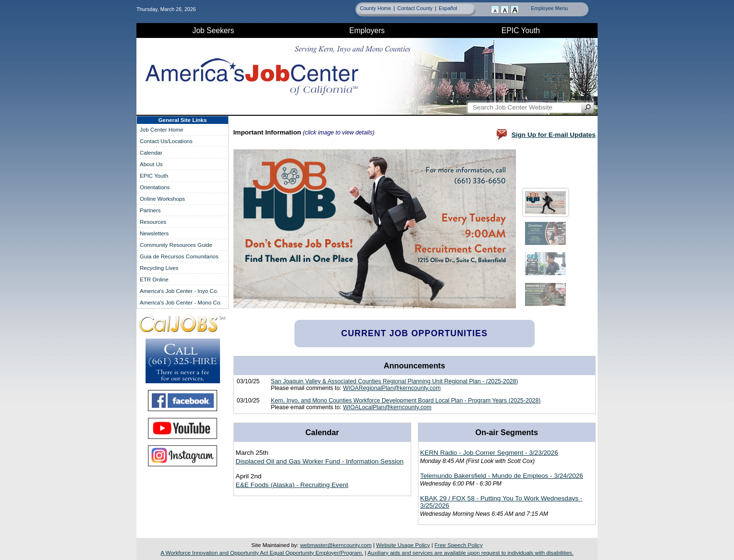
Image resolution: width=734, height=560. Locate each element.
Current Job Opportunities (414, 333)
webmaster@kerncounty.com (336, 545)
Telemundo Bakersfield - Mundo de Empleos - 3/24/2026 (502, 476)
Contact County (415, 8)
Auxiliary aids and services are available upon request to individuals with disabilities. (471, 553)
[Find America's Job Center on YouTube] (183, 428)
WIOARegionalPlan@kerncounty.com (392, 388)
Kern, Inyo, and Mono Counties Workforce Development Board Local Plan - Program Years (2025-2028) (406, 401)
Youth (521, 30)
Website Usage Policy (403, 545)
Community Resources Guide (176, 245)
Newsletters (154, 233)
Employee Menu (549, 8)
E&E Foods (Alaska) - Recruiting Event (292, 485)
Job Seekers (214, 30)
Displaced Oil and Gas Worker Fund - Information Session (320, 461)
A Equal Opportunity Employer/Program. (262, 553)
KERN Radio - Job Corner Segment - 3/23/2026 (489, 453)
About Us (151, 164)
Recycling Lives (159, 268)
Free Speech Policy (459, 545)
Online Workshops (162, 199)
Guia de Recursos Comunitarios (179, 256)
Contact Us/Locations (166, 141)
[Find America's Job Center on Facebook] (183, 401)
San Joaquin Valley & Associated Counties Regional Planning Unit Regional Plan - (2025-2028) (395, 381)
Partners (150, 210)
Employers (367, 30)
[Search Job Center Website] (588, 107)
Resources (153, 222)
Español (448, 8)
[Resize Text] (505, 10)
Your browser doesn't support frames (402, 230)
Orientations (155, 187)
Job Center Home (162, 130)
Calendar (151, 153)
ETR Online (154, 280)
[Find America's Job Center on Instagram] (183, 456)
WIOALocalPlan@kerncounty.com (387, 407)
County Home (375, 8)
